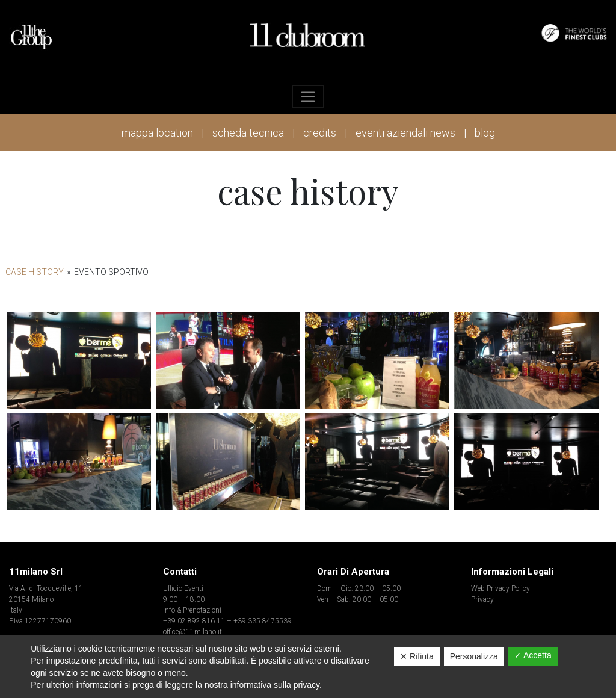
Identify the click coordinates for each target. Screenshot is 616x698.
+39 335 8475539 (263, 621)
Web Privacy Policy (500, 588)
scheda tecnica (248, 133)
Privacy (482, 599)
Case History (35, 272)
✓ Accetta (533, 655)
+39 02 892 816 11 (194, 621)
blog (485, 133)
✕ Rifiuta (417, 656)
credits (320, 133)
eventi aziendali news (405, 133)
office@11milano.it (192, 632)
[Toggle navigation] (308, 97)
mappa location (157, 133)
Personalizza (474, 656)
